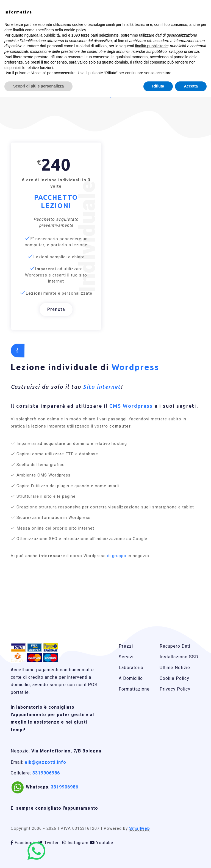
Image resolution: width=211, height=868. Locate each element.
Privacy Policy (175, 689)
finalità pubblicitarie (151, 46)
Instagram (75, 843)
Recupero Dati (175, 646)
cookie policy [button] (75, 30)
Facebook (23, 843)
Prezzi (126, 646)
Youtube (102, 843)
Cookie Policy (174, 678)
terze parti (90, 35)
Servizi (126, 657)
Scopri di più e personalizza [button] (38, 86)
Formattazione (134, 689)
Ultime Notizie (175, 668)
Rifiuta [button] (158, 86)
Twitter (49, 843)
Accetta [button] (191, 86)
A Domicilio (131, 678)
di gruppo (116, 556)
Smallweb (140, 828)
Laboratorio (131, 668)
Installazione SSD (179, 657)
